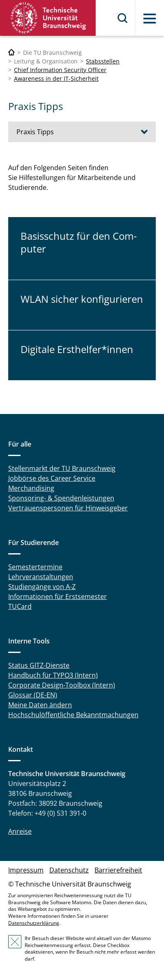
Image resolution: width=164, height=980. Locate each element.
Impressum (26, 870)
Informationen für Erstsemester (58, 596)
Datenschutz (69, 870)
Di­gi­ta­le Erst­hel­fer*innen (77, 349)
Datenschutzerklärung (34, 923)
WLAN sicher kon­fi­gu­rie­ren (82, 299)
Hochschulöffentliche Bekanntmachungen (73, 715)
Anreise (20, 831)
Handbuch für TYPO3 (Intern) (53, 675)
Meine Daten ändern (40, 705)
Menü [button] (150, 19)
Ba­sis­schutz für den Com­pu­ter (79, 242)
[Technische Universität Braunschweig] (12, 53)
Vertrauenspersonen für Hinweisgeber (68, 508)
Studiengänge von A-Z (42, 587)
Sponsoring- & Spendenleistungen (61, 498)
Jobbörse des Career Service (52, 478)
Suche (123, 18)
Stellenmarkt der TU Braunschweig (62, 468)
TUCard (20, 606)
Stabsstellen (103, 61)
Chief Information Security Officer (60, 70)
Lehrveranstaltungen (41, 577)
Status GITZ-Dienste (39, 665)
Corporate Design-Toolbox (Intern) (62, 685)
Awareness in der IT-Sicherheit (56, 78)
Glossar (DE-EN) (33, 695)
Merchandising (31, 488)
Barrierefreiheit (118, 870)
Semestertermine (35, 567)
